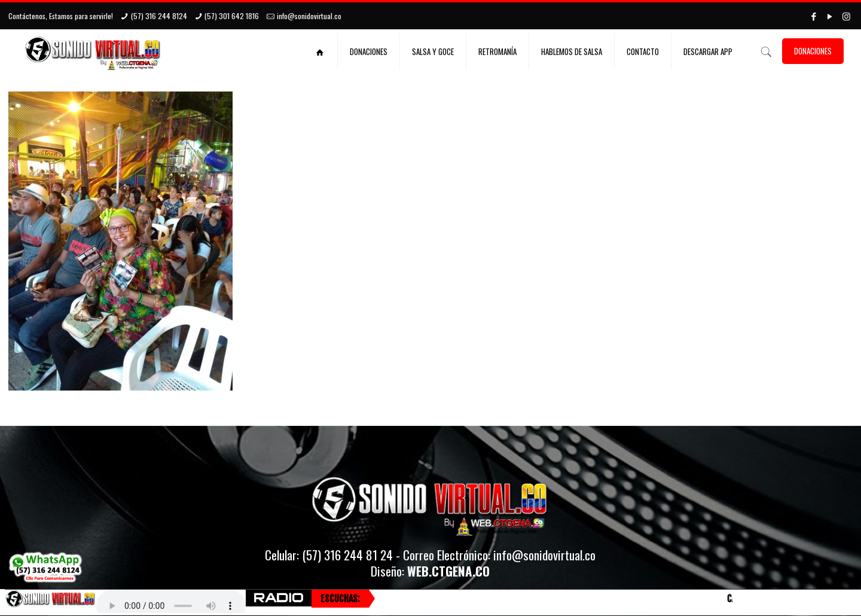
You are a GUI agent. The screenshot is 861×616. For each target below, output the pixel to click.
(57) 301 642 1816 (232, 16)
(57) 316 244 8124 (159, 16)
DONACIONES (813, 51)
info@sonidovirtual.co (309, 16)
